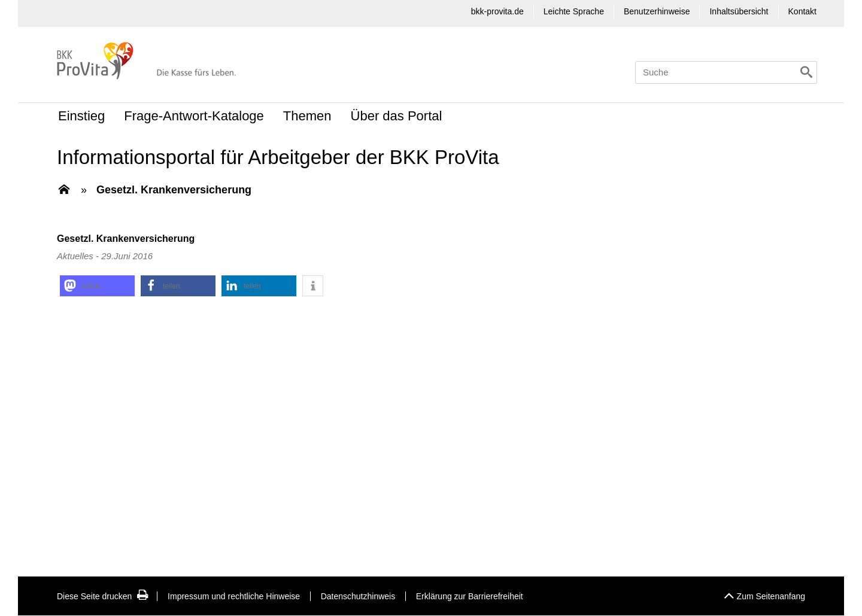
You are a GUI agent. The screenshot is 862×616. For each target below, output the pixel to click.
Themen (307, 116)
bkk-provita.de (497, 11)
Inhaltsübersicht (739, 11)
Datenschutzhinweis (358, 596)
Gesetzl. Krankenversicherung (174, 190)
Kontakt (802, 11)
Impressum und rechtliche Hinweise (234, 596)
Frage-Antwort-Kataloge (194, 116)
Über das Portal (397, 116)
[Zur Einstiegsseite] (64, 190)
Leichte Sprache (574, 11)
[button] (97, 286)
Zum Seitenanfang (764, 593)
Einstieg (81, 116)
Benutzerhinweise (657, 11)
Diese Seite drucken (103, 596)
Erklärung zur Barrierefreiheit (470, 596)
